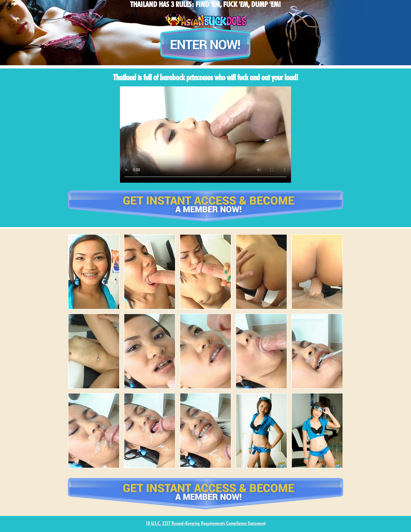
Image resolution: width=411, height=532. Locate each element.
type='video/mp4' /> (205, 135)
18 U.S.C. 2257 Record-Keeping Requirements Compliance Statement (206, 524)
